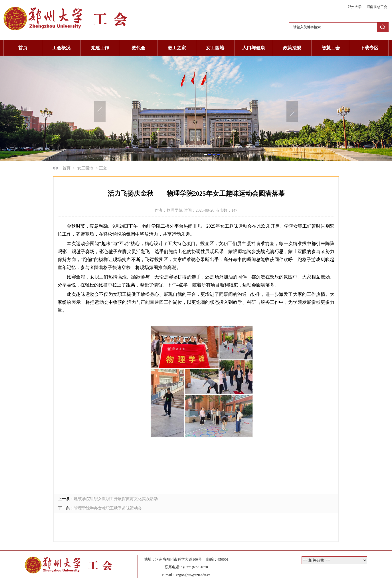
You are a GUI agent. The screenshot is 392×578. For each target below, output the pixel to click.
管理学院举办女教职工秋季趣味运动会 (108, 508)
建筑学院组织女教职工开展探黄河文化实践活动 (116, 499)
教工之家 (177, 48)
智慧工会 (331, 48)
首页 (23, 48)
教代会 (138, 48)
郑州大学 (355, 7)
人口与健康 (254, 48)
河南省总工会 (377, 7)
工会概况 (61, 48)
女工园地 (215, 48)
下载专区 (369, 48)
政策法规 (292, 48)
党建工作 (100, 48)
